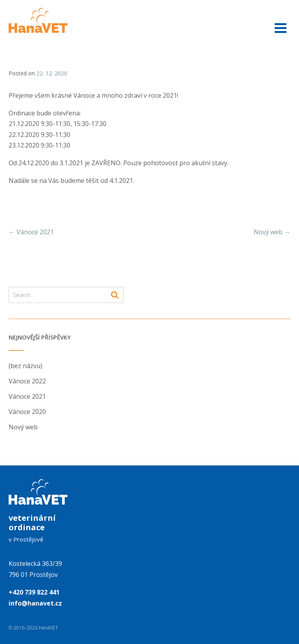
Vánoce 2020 (27, 412)
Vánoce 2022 (27, 381)
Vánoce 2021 (31, 232)
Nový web (272, 232)
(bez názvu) (26, 366)
